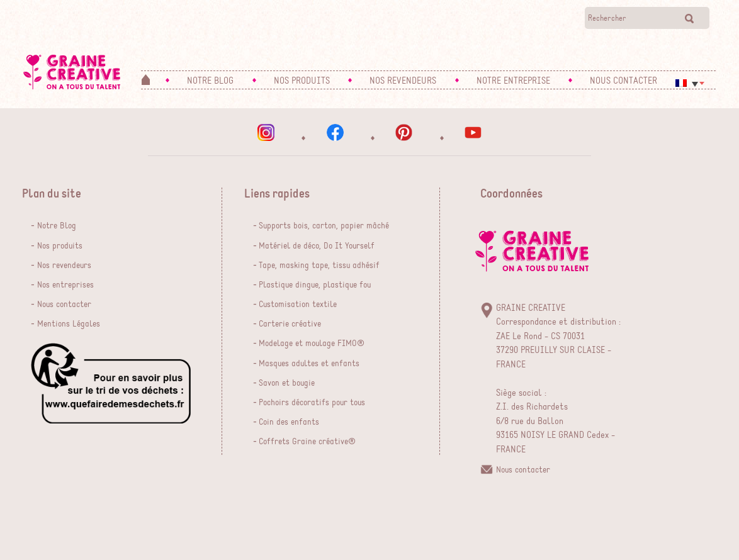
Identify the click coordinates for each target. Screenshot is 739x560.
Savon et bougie (287, 383)
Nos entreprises (65, 285)
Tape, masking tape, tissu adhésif (319, 266)
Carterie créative (290, 324)
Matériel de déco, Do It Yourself (317, 246)
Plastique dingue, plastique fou (315, 285)
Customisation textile (298, 305)
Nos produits (60, 246)
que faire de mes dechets (111, 383)
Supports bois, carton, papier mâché (324, 226)
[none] (690, 86)
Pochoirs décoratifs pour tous (312, 403)
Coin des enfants (289, 422)
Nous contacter (64, 305)
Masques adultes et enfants (309, 364)
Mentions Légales (69, 324)
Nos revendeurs (64, 266)
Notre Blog (57, 226)
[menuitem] (690, 83)
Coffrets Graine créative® (307, 442)
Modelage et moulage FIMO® (312, 344)
